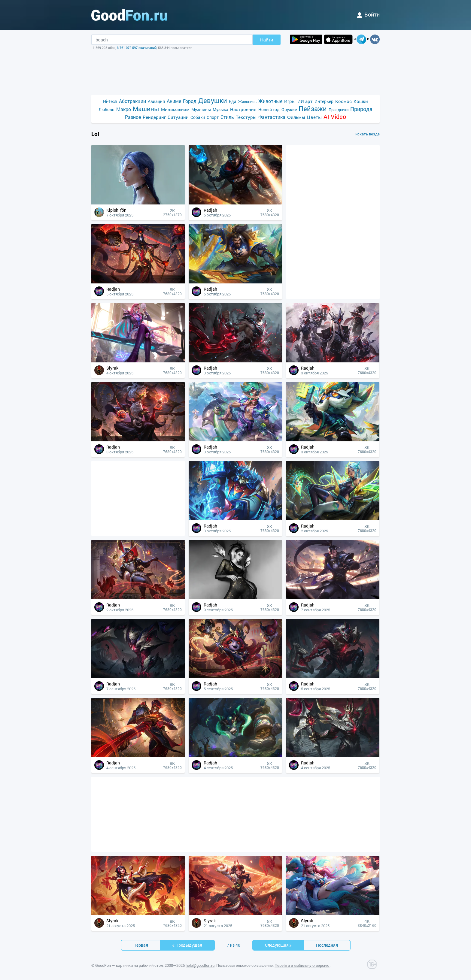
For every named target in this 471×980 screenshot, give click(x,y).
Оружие (289, 109)
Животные (270, 101)
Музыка (220, 109)
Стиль (227, 117)
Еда (233, 101)
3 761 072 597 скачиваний (137, 48)
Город (190, 101)
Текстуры (246, 117)
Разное (133, 117)
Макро (124, 109)
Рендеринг (154, 117)
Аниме (174, 101)
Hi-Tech (110, 101)
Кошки (361, 101)
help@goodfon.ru (200, 965)
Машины (146, 109)
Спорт (213, 117)
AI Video (335, 117)
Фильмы (296, 117)
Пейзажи (313, 109)
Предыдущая (187, 945)
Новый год (269, 109)
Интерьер (324, 101)
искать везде (368, 134)
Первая (141, 945)
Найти (267, 40)
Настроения (243, 109)
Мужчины (201, 109)
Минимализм (175, 109)
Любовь (106, 109)
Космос (343, 101)
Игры (290, 101)
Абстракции (132, 101)
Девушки (213, 100)
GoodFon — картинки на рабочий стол (129, 965)
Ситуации (178, 117)
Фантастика (272, 117)
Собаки (198, 117)
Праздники (339, 110)
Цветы (314, 117)
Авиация (156, 101)
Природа (361, 109)
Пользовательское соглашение (245, 965)
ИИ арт (305, 101)
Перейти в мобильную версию (302, 965)
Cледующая (278, 945)
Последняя (327, 945)
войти (368, 14)
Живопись (247, 101)
